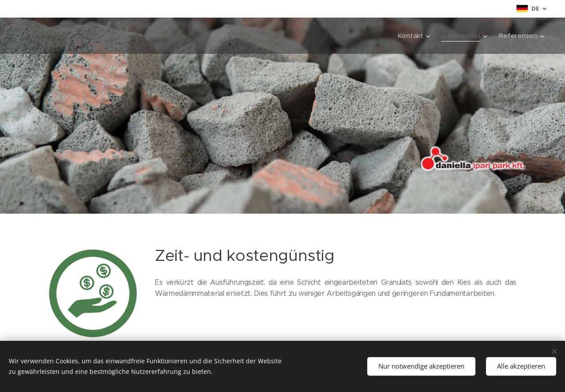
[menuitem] (412, 36)
